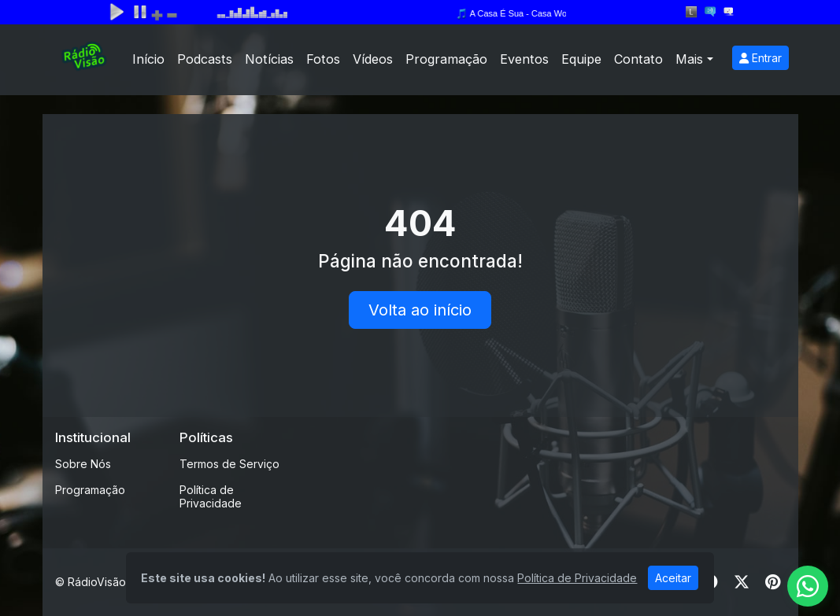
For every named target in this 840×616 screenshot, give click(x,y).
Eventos (524, 59)
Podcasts (205, 59)
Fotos (323, 59)
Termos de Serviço (229, 464)
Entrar (760, 58)
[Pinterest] (773, 582)
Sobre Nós (83, 464)
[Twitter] (742, 582)
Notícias (269, 59)
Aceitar (673, 578)
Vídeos (373, 59)
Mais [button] (689, 59)
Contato (638, 59)
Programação (446, 59)
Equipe (581, 59)
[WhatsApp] (808, 586)
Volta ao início (420, 310)
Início (148, 59)
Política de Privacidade (211, 496)
